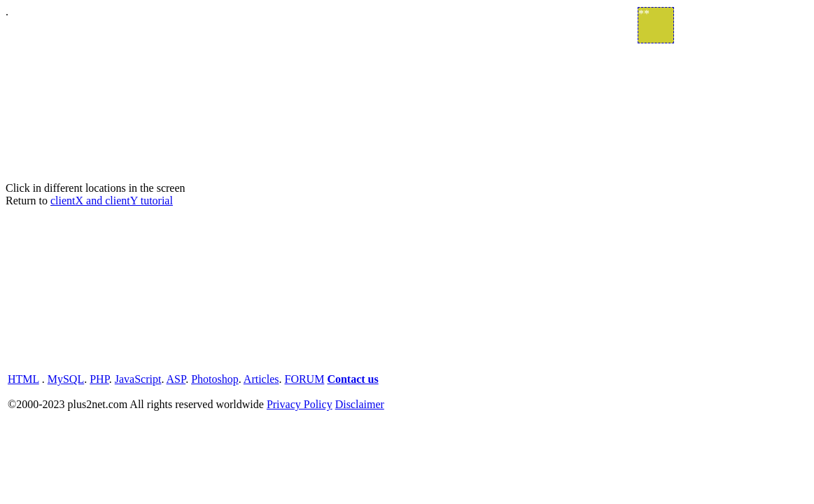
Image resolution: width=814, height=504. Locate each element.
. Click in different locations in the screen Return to (407, 209)
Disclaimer (360, 404)
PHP (99, 379)
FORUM (304, 379)
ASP (176, 379)
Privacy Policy (300, 404)
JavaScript (138, 379)
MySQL (66, 379)
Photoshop (215, 379)
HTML (23, 379)
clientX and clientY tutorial (112, 201)
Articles (261, 379)
